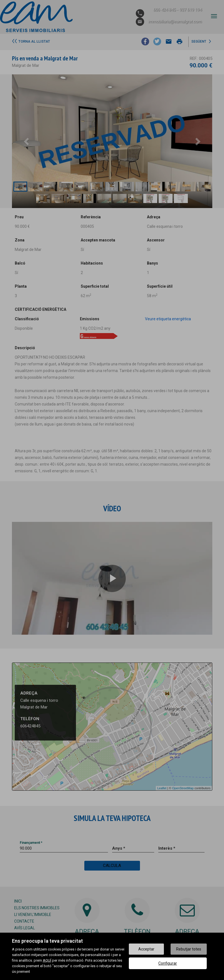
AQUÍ (47, 960)
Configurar (168, 963)
